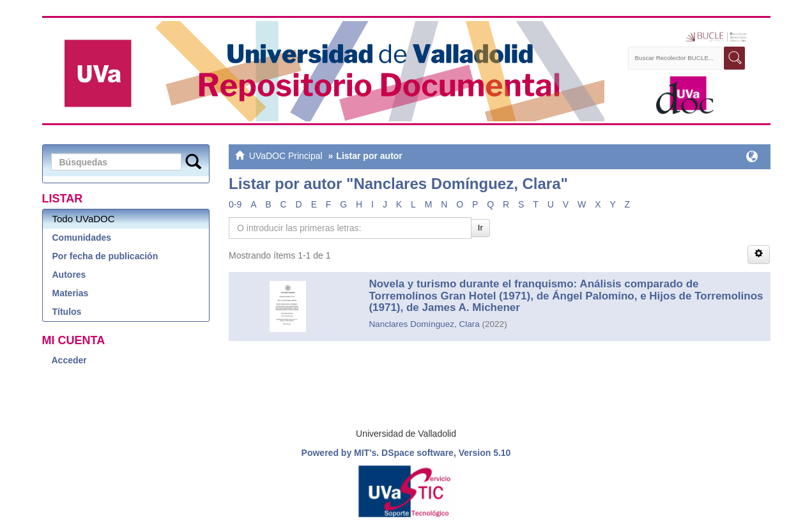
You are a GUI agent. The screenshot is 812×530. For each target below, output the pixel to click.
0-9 (235, 204)
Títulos (67, 312)
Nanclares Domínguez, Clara (424, 324)
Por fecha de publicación (105, 256)
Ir (480, 228)
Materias (71, 293)
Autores (69, 275)
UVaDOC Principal (286, 156)
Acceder (69, 360)
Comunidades (82, 238)
